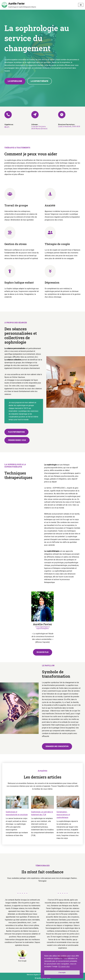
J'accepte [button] (62, 972)
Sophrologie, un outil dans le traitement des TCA (42, 813)
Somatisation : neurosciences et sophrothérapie (63, 815)
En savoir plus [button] (64, 966)
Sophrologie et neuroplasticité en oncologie (17, 813)
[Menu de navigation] (81, 5)
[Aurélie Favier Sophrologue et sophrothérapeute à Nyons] (19, 5)
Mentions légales (33, 975)
